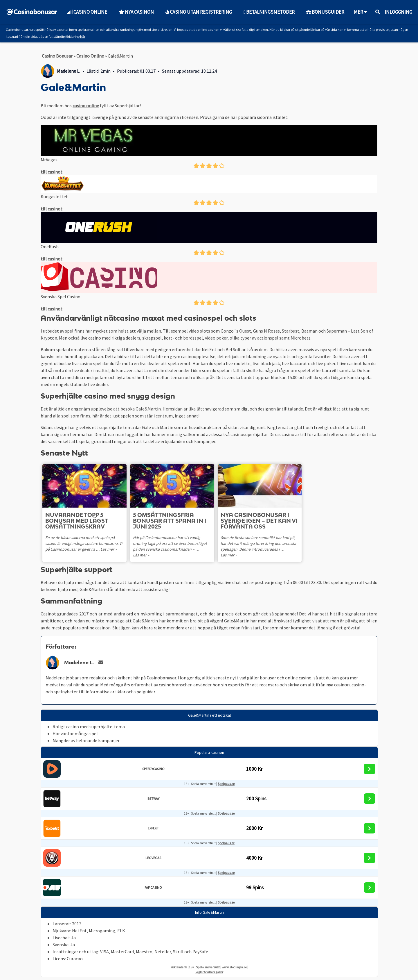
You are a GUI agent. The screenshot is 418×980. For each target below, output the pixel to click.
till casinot (52, 172)
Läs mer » (109, 549)
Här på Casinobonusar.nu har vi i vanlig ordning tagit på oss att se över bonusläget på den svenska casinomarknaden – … (170, 543)
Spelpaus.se (226, 784)
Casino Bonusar (57, 56)
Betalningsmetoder (269, 12)
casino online (86, 106)
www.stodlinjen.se (234, 967)
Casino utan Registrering (199, 12)
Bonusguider (325, 12)
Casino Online (87, 12)
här (83, 36)
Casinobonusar (161, 678)
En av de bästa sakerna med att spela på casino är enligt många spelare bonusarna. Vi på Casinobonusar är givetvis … (84, 543)
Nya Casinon (136, 12)
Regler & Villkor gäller (209, 972)
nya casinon (338, 685)
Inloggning (398, 12)
